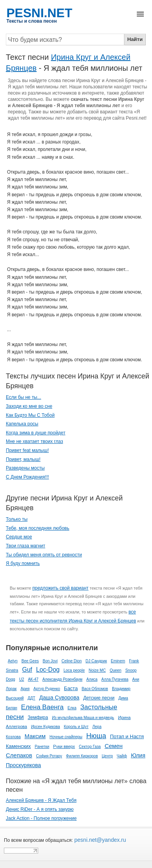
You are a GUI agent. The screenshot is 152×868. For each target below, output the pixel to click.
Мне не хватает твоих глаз (34, 441)
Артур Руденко (47, 689)
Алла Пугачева (115, 679)
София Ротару (49, 756)
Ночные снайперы (66, 737)
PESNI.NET (40, 13)
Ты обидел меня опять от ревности (44, 555)
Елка (72, 708)
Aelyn (13, 661)
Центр (107, 756)
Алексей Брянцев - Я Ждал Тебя (41, 800)
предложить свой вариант (60, 588)
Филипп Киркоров (82, 756)
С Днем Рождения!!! (27, 477)
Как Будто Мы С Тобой (30, 415)
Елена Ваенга (42, 707)
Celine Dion (72, 661)
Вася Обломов (95, 689)
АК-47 (33, 679)
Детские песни (99, 698)
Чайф (122, 756)
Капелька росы (22, 424)
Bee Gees (30, 661)
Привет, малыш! (23, 459)
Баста (71, 688)
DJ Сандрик (96, 661)
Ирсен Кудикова (45, 727)
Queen (115, 670)
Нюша (96, 736)
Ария (25, 689)
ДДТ (32, 698)
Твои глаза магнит (26, 546)
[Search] (65, 39)
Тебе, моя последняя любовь (38, 528)
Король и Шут (76, 727)
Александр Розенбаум (63, 679)
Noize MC (97, 670)
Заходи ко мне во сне (29, 406)
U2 (22, 679)
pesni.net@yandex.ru (99, 840)
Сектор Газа (90, 747)
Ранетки (42, 747)
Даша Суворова (59, 698)
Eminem (118, 661)
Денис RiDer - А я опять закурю (40, 809)
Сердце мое (19, 537)
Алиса (92, 679)
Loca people (74, 670)
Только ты (17, 519)
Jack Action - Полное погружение (41, 818)
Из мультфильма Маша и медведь (83, 718)
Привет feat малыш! (27, 450)
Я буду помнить (23, 563)
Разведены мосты (25, 468)
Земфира (38, 717)
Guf (27, 670)
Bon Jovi (50, 661)
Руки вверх (64, 746)
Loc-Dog (48, 670)
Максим (35, 736)
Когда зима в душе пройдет (36, 433)
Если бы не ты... (24, 397)
